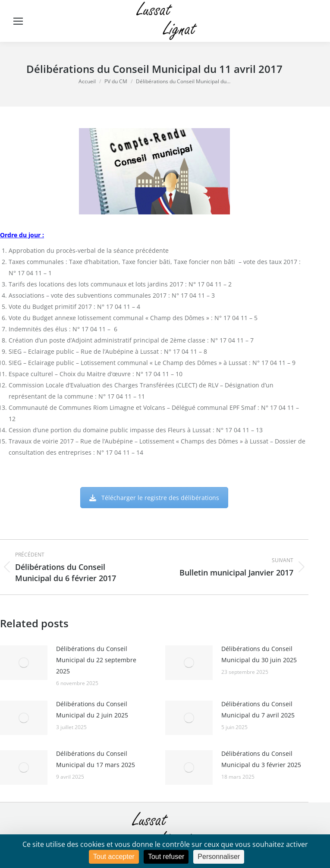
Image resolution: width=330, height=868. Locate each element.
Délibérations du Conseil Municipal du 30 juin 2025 (259, 654)
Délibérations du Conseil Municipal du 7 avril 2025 (258, 709)
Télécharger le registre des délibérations (154, 498)
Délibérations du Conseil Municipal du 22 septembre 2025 (96, 660)
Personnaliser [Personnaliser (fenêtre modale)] (219, 857)
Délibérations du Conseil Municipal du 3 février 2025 (261, 759)
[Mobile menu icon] (18, 21)
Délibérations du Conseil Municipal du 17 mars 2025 (96, 759)
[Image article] (24, 663)
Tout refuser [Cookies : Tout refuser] (166, 857)
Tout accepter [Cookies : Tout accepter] (114, 857)
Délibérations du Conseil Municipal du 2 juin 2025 (92, 709)
